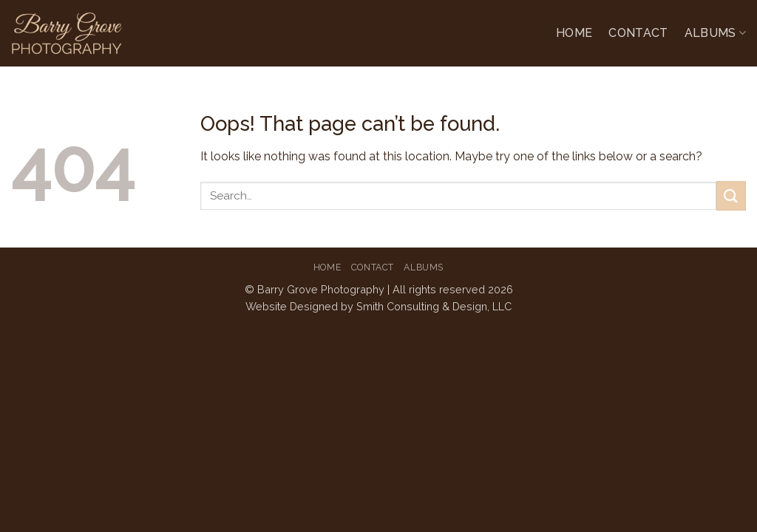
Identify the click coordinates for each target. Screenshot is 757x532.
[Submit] (731, 195)
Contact (638, 33)
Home (574, 33)
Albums (715, 33)
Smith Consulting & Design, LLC (434, 306)
